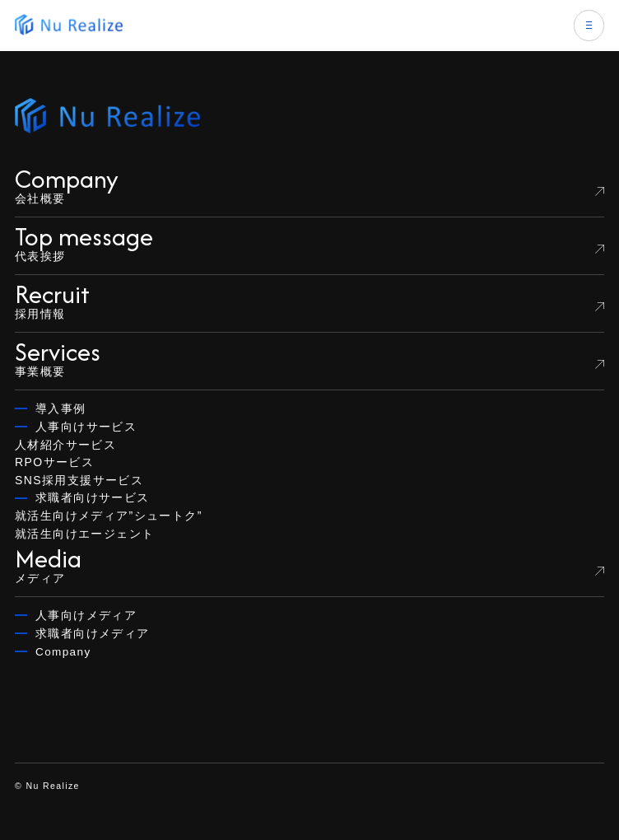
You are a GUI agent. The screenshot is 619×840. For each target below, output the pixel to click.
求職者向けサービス (93, 498)
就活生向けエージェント (84, 534)
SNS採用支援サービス (79, 480)
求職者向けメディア (93, 634)
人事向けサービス (86, 427)
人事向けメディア (86, 616)
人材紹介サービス (65, 445)
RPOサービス (54, 462)
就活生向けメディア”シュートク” (109, 516)
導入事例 (61, 409)
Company (63, 652)
